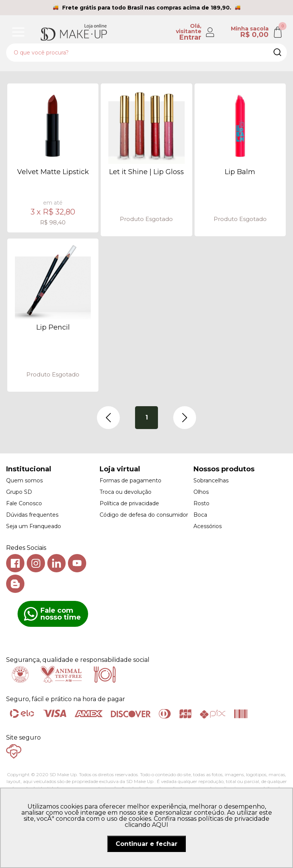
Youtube (77, 563)
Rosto (201, 503)
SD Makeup (74, 32)
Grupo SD (19, 492)
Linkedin (56, 563)
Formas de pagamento (130, 480)
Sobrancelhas (211, 480)
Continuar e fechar (146, 844)
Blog (15, 584)
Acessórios (208, 526)
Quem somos (24, 480)
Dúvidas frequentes (32, 515)
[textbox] (146, 53)
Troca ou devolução (126, 492)
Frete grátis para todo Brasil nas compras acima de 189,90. (147, 8)
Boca (200, 515)
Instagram (36, 563)
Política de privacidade (129, 503)
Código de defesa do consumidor (144, 515)
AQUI (160, 825)
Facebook (15, 563)
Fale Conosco (24, 503)
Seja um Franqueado (34, 526)
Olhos (201, 492)
